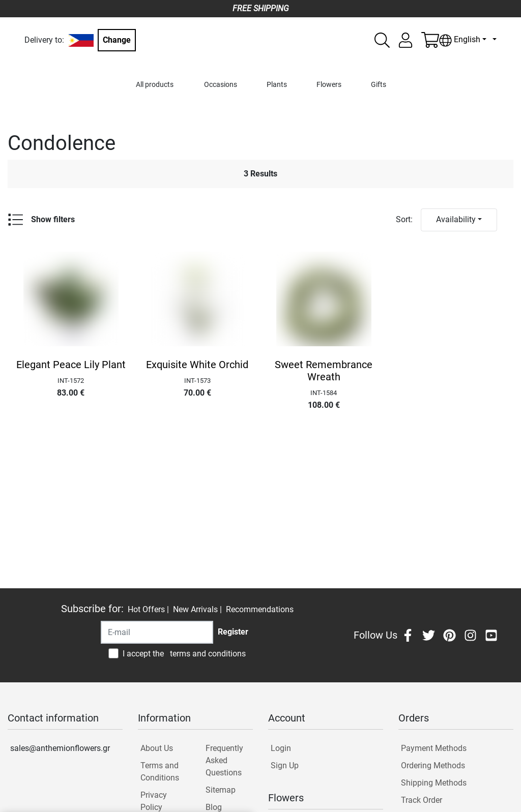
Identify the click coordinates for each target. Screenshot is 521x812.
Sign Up (285, 765)
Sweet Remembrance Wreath (324, 371)
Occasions (221, 85)
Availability (456, 219)
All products (155, 85)
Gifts (379, 85)
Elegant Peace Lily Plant (71, 365)
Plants (277, 85)
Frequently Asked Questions (224, 760)
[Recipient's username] (157, 632)
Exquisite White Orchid (197, 365)
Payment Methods (434, 748)
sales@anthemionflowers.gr (60, 748)
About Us (157, 748)
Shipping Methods (434, 783)
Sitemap (221, 790)
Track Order (422, 800)
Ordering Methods (433, 765)
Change (117, 40)
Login (281, 748)
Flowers (329, 85)
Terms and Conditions (160, 772)
